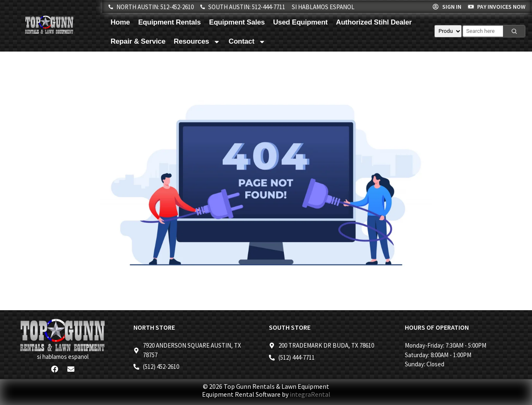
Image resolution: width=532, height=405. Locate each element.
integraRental (310, 394)
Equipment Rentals (169, 22)
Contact (247, 42)
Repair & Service (138, 41)
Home (120, 22)
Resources (197, 42)
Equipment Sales (237, 22)
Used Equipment (300, 22)
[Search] (514, 31)
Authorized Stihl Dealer (374, 22)
